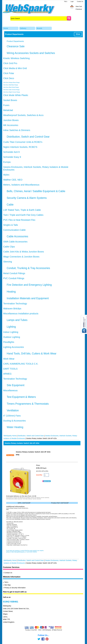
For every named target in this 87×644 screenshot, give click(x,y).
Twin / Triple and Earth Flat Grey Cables (23, 215)
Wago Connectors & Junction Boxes (21, 257)
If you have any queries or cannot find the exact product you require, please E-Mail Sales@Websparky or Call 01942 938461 (25, 551)
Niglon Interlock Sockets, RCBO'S (20, 147)
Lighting (11, 327)
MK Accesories (11, 125)
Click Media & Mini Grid (15, 68)
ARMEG (7, 374)
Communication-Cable (14, 230)
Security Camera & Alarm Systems (27, 198)
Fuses (6, 105)
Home (6, 28)
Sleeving (8, 262)
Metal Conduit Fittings (14, 273)
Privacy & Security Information (15, 588)
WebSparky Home (10, 436)
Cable (10, 205)
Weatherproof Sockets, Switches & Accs (23, 115)
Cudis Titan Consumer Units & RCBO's (23, 142)
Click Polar (9, 73)
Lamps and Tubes (17, 320)
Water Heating (15, 427)
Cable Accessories (17, 236)
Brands (39, 28)
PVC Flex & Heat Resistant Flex (19, 220)
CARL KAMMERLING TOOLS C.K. (21, 364)
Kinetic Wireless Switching (16, 58)
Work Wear (9, 359)
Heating (11, 292)
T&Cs (66, 1)
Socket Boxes (10, 100)
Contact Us (80, 1)
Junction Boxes (11, 120)
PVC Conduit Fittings (14, 278)
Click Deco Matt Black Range (11, 85)
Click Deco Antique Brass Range (11, 83)
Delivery (23, 28)
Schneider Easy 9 (12, 157)
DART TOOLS (10, 369)
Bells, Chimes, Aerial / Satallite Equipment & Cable (36, 191)
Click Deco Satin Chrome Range (11, 90)
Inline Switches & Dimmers (17, 130)
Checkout (79, 9)
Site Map (7, 585)
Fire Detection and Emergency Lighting (29, 285)
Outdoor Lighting (12, 337)
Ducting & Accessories (14, 421)
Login (72, 1)
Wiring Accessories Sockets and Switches (31, 53)
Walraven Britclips (12, 309)
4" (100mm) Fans (12, 416)
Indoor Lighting (11, 332)
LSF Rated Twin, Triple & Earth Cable (22, 210)
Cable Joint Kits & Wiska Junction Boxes (24, 252)
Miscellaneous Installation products (21, 314)
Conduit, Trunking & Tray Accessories (28, 268)
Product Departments (15, 41)
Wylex (6, 175)
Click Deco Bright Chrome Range (11, 92)
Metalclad (8, 110)
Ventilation (13, 410)
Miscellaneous (10, 390)
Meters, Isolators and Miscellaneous (21, 185)
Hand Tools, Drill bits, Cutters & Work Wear (31, 354)
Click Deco (9, 78)
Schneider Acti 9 (11, 152)
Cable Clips (9, 247)
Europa (7, 162)
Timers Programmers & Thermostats (28, 404)
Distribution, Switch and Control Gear (28, 137)
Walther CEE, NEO (13, 180)
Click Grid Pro (10, 63)
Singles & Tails (11, 225)
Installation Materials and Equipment (28, 298)
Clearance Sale (16, 46)
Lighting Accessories (13, 347)
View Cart (79, 6)
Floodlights (9, 342)
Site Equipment (16, 385)
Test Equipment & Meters (21, 397)
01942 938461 (11, 602)
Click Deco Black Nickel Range (11, 87)
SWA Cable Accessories (15, 242)
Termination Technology (15, 304)
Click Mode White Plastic (16, 95)
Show (78, 34)
